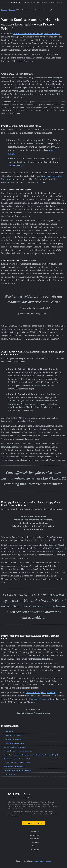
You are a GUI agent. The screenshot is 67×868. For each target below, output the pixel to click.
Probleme (35, 850)
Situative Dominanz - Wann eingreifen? (17, 759)
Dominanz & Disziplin (39, 699)
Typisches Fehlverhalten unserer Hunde (17, 771)
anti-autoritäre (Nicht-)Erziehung (41, 692)
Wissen (35, 846)
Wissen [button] (50, 2)
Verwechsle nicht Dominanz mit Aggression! (19, 751)
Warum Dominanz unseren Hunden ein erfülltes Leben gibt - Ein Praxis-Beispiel (31, 755)
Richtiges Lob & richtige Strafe (14, 767)
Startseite (35, 831)
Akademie (35, 835)
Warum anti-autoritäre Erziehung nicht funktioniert (37, 34)
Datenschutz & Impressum (43, 861)
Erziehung (4, 10)
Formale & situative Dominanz (14, 743)
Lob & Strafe (9, 774)
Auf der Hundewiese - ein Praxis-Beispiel (18, 763)
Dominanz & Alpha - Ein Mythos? (15, 747)
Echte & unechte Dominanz (13, 739)
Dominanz (12, 10)
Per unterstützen (34, 823)
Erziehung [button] (34, 2)
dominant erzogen (16, 165)
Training (35, 842)
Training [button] (43, 2)
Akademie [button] (25, 2)
